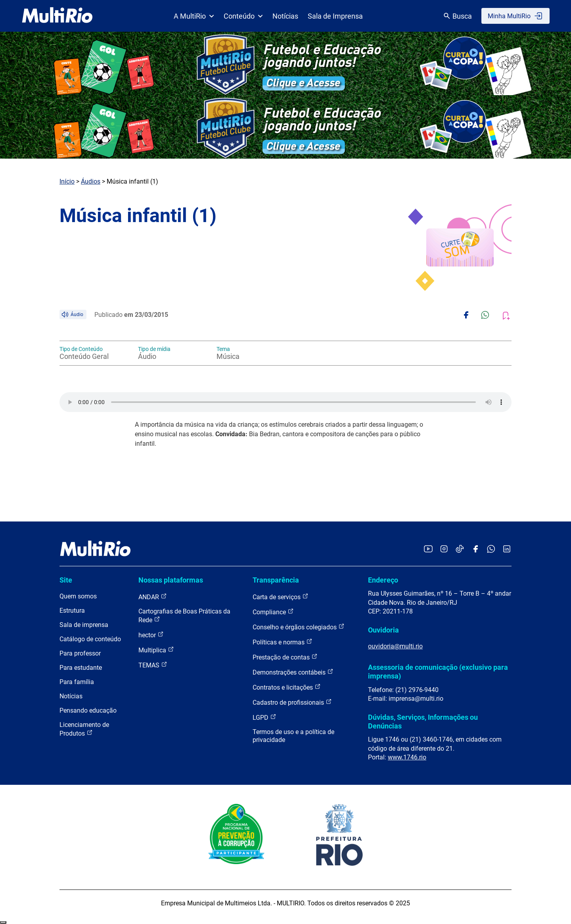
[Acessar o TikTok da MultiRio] (460, 549)
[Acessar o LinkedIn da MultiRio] (507, 549)
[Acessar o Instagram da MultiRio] (444, 549)
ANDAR (153, 597)
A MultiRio (194, 16)
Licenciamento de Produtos (84, 729)
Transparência (276, 580)
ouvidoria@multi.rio (395, 646)
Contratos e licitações (287, 687)
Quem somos (78, 596)
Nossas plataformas (171, 580)
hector (151, 635)
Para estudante (81, 668)
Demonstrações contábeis (293, 672)
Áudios (91, 181)
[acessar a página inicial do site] (57, 16)
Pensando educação (88, 710)
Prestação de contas (285, 657)
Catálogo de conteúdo (90, 639)
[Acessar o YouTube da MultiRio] (428, 549)
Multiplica (156, 650)
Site (66, 580)
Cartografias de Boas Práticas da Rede (184, 616)
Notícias (285, 16)
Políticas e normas (283, 642)
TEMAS (153, 665)
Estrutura (72, 611)
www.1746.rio (407, 757)
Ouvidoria (383, 630)
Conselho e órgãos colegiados (299, 627)
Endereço (383, 580)
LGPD (264, 717)
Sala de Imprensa (335, 16)
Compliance (273, 612)
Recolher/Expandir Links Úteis (3, 922)
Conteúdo (243, 16)
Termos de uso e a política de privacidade (293, 736)
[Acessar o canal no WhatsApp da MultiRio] (491, 549)
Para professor (80, 653)
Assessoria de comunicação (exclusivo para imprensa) (438, 672)
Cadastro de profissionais (292, 702)
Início (67, 181)
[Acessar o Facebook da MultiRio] (475, 549)
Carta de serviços (281, 597)
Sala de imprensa (84, 625)
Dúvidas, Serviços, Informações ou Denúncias (423, 722)
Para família (77, 682)
